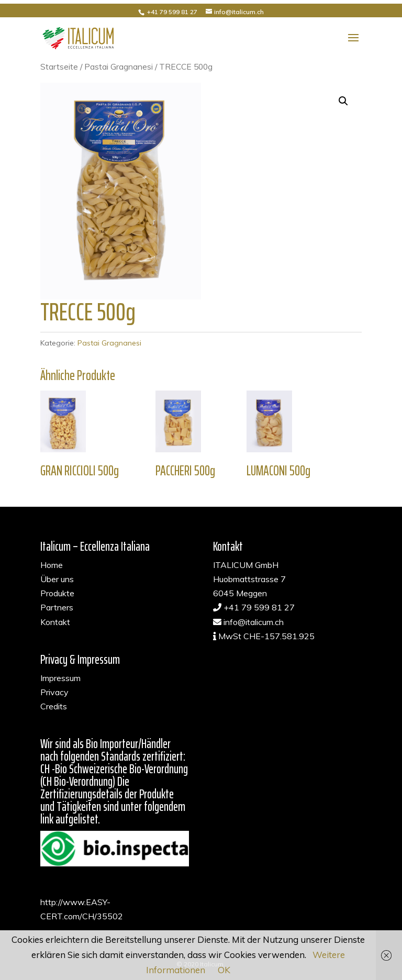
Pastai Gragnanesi (119, 66)
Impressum (60, 678)
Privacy (54, 692)
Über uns (57, 579)
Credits (54, 706)
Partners (57, 607)
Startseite (59, 66)
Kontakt (55, 622)
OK (224, 970)
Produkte (57, 593)
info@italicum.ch (254, 622)
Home (52, 565)
